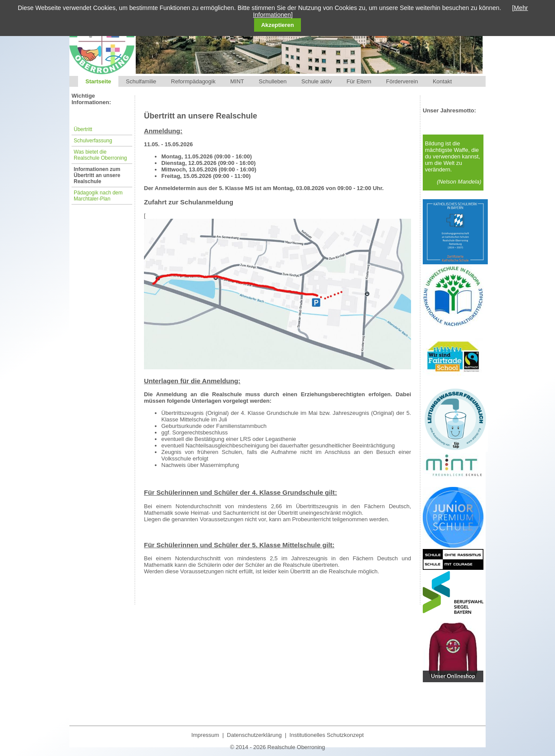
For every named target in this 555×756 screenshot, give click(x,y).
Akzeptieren (277, 25)
